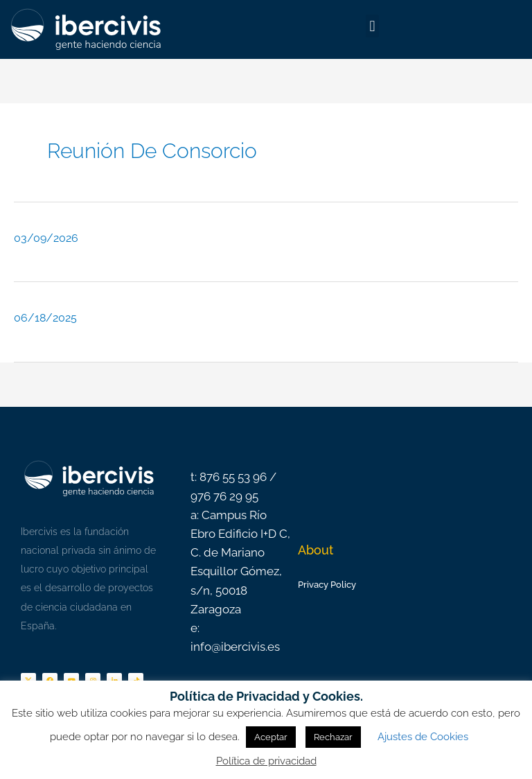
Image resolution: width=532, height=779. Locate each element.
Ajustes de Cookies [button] (423, 737)
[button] (372, 26)
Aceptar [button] (271, 737)
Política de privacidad (266, 761)
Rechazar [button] (333, 737)
